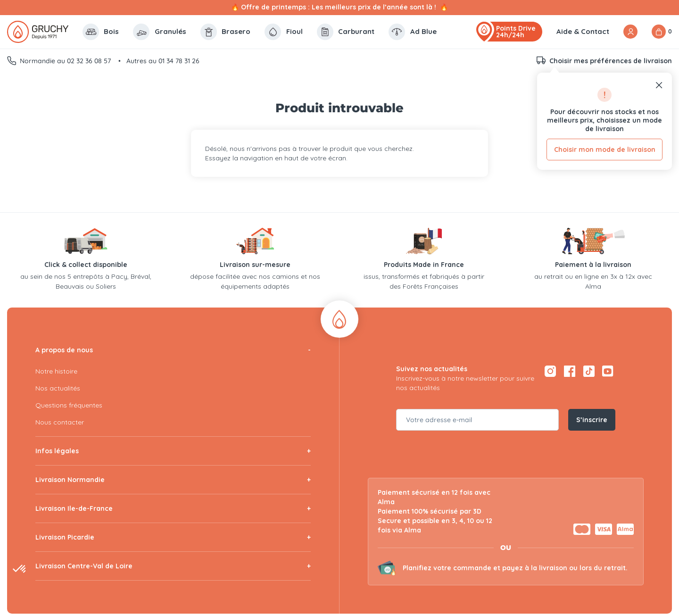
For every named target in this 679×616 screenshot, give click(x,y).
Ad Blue (413, 32)
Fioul (284, 32)
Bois (101, 32)
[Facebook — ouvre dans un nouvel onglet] (569, 371)
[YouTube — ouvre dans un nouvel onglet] (608, 371)
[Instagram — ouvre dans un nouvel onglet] (550, 371)
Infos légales (57, 451)
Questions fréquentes (69, 405)
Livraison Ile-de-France (74, 508)
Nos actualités (58, 388)
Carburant (346, 32)
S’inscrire (592, 420)
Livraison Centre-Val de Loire (84, 566)
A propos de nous (64, 350)
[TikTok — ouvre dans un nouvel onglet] (589, 371)
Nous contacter (60, 422)
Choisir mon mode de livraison (605, 150)
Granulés (160, 32)
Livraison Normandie (70, 480)
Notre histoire (56, 371)
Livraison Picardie (65, 537)
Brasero (226, 32)
